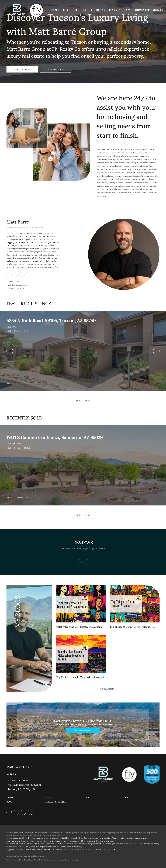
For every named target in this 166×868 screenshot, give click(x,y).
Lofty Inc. (17, 856)
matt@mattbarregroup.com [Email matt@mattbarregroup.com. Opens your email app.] (18, 285)
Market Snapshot (123, 10)
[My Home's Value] (56, 69)
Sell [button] (76, 10)
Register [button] (143, 10)
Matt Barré (18, 222)
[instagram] (21, 275)
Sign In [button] (158, 10)
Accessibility (76, 860)
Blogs (101, 10)
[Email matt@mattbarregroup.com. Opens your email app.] (24, 785)
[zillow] (15, 275)
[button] (17, 10)
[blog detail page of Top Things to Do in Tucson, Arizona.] (135, 607)
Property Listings (58, 860)
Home (55, 10)
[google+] (27, 275)
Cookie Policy (33, 860)
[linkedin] (9, 275)
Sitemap (68, 860)
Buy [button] (66, 10)
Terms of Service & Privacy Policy (17, 860)
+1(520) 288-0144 (14, 282)
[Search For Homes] (22, 69)
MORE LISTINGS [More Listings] (83, 401)
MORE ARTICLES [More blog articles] (108, 689)
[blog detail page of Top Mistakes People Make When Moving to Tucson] (81, 657)
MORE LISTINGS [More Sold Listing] (83, 515)
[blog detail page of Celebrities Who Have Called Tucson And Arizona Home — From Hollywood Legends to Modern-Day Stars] (81, 607)
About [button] (88, 10)
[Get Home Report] (83, 731)
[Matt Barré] (124, 254)
